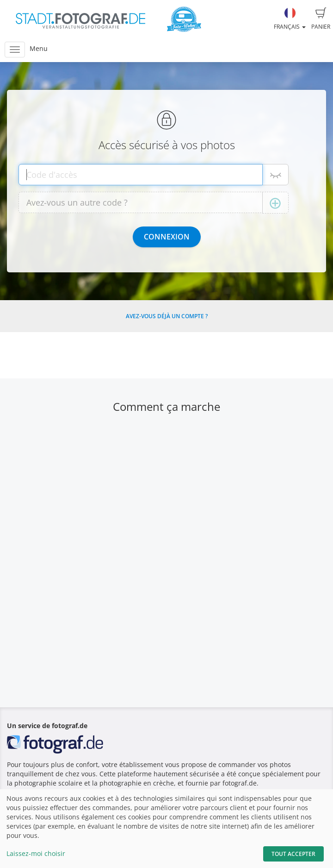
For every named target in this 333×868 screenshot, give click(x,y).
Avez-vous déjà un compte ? (167, 316)
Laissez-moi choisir (36, 853)
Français (290, 19)
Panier (321, 19)
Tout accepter (293, 854)
